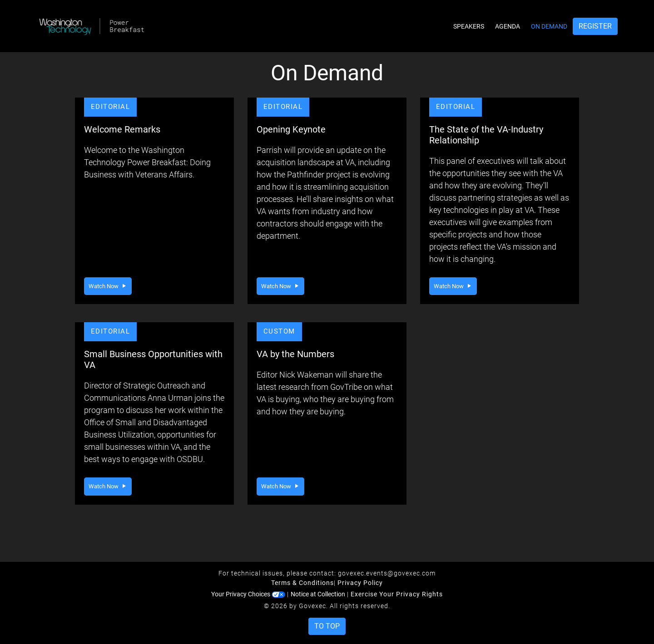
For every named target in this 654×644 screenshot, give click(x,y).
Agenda (508, 26)
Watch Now (108, 286)
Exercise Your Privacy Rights (397, 594)
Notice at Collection (318, 594)
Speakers (469, 26)
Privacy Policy (360, 583)
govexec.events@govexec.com (387, 573)
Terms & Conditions (302, 583)
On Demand (549, 26)
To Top (327, 626)
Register (595, 26)
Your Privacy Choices (248, 594)
